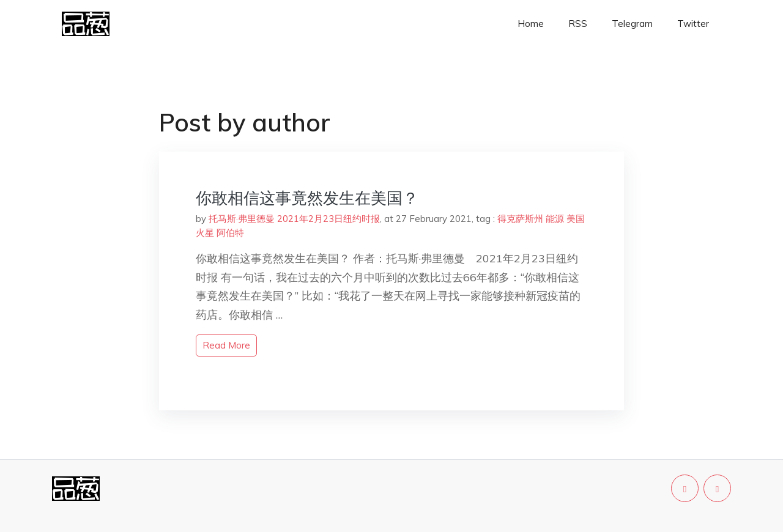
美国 (576, 219)
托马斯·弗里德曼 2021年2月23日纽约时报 (294, 219)
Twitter (693, 24)
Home (531, 24)
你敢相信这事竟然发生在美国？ (307, 198)
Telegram (632, 24)
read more (226, 345)
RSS (578, 24)
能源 (555, 219)
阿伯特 (230, 233)
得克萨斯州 (520, 219)
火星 (205, 233)
